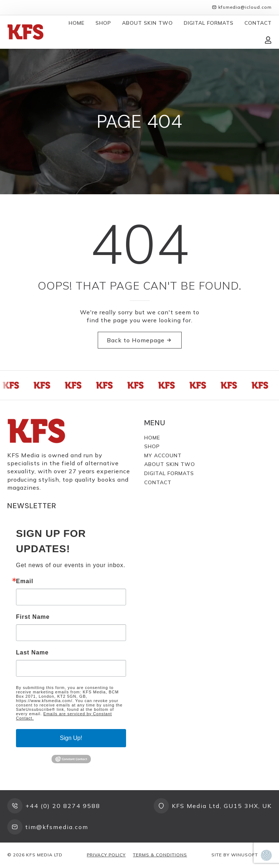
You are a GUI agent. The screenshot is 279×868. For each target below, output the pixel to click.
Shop (103, 23)
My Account (163, 455)
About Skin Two (147, 23)
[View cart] (250, 40)
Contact (258, 23)
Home (77, 23)
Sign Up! (71, 738)
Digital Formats (209, 23)
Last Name (32, 653)
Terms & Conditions (160, 855)
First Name (33, 617)
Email (25, 581)
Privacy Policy (106, 855)
